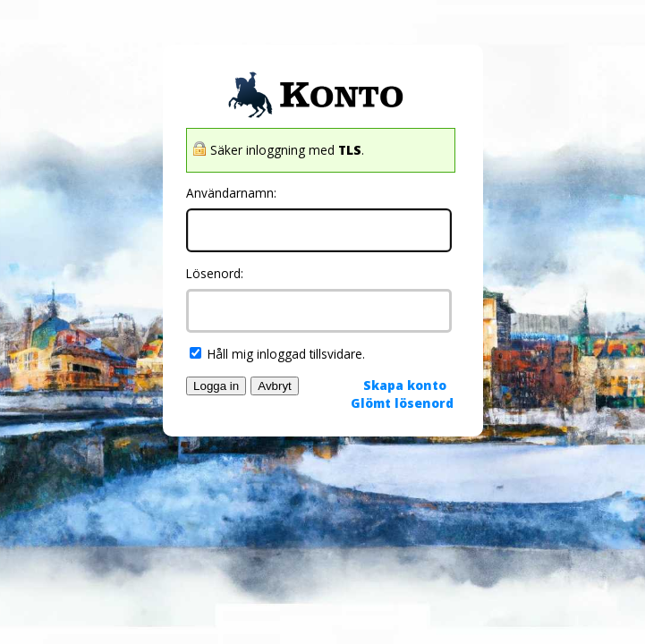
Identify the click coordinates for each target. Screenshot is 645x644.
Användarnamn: (231, 193)
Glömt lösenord (402, 403)
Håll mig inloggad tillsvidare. (277, 354)
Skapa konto (405, 385)
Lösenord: (215, 273)
